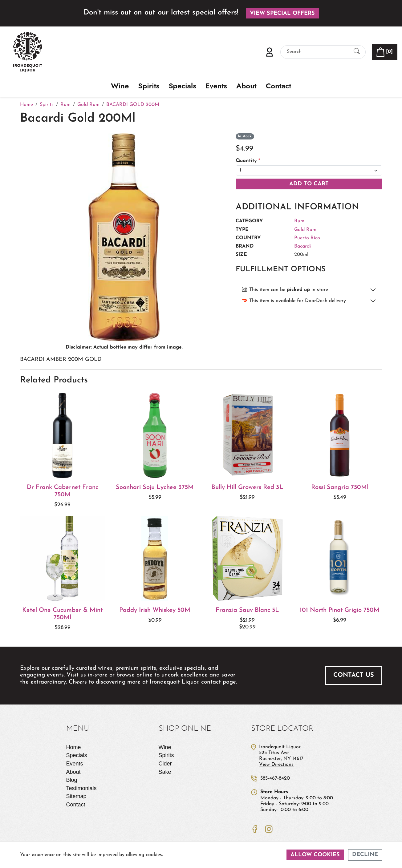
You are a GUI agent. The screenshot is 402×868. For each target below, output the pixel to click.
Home (74, 747)
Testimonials (81, 788)
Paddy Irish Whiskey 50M (155, 610)
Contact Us (354, 675)
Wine (120, 86)
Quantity (248, 161)
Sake (165, 772)
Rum (299, 221)
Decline (365, 855)
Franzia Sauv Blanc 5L (247, 610)
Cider (165, 764)
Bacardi (303, 246)
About (246, 86)
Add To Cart (309, 184)
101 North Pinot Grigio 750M (340, 610)
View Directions (276, 765)
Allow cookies (315, 855)
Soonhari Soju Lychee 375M (155, 487)
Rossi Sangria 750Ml (340, 487)
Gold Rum (305, 230)
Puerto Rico (307, 238)
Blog (72, 780)
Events (216, 86)
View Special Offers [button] (282, 13)
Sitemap (76, 796)
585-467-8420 (275, 778)
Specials (182, 86)
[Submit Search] (357, 52)
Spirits (149, 86)
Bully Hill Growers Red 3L (247, 487)
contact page (219, 682)
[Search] (318, 52)
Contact (278, 86)
